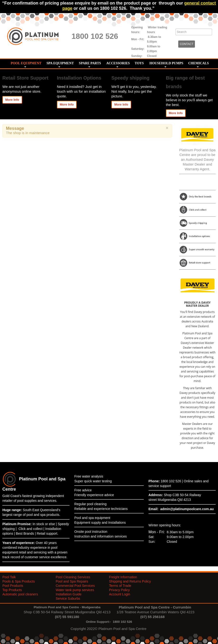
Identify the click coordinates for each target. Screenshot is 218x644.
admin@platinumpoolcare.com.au (187, 509)
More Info (12, 100)
